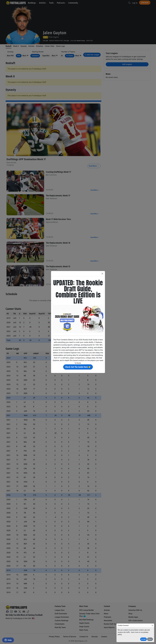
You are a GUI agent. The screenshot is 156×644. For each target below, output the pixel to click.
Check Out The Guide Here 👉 (78, 367)
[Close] (152, 625)
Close (150, 639)
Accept (143, 639)
